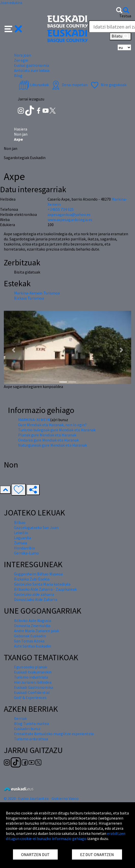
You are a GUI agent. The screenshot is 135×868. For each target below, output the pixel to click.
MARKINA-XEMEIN (34, 420)
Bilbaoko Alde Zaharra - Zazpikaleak (45, 589)
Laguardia (22, 538)
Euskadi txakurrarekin (33, 672)
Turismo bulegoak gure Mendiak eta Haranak (57, 430)
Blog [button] (18, 75)
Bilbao (20, 522)
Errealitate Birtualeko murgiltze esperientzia (54, 734)
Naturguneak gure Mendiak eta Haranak (52, 445)
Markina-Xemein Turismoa (37, 293)
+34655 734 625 (61, 209)
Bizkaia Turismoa (29, 298)
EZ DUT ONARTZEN (97, 854)
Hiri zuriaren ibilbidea (33, 682)
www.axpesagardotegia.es (70, 219)
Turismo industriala (31, 677)
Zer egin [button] (21, 60)
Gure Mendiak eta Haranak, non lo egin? (52, 425)
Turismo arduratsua (31, 739)
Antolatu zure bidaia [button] (32, 70)
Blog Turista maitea (31, 723)
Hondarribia (24, 548)
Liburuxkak (34, 85)
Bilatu (120, 36)
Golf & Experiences (30, 697)
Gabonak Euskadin (30, 636)
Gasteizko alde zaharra (34, 594)
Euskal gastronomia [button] (32, 65)
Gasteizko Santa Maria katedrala (42, 584)
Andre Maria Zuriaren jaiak (36, 631)
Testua (125, 16)
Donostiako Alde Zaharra (36, 599)
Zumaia (20, 543)
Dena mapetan (69, 85)
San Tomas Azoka (29, 641)
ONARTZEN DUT (35, 854)
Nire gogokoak (108, 85)
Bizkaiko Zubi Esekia (32, 579)
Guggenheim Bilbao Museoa (38, 574)
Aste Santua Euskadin (33, 646)
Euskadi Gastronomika (34, 687)
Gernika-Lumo (26, 553)
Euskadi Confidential (32, 692)
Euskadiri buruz (27, 729)
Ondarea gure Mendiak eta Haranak (48, 440)
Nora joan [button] (22, 55)
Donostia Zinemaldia (32, 626)
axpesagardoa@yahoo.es (69, 214)
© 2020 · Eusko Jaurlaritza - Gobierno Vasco (41, 798)
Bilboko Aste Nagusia (33, 620)
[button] (13, 28)
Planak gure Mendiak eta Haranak (47, 435)
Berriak (20, 718)
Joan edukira (11, 3)
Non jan (21, 134)
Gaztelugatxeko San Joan (36, 527)
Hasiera (21, 129)
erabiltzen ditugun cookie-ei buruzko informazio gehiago (66, 836)
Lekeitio (21, 533)
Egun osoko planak (31, 667)
